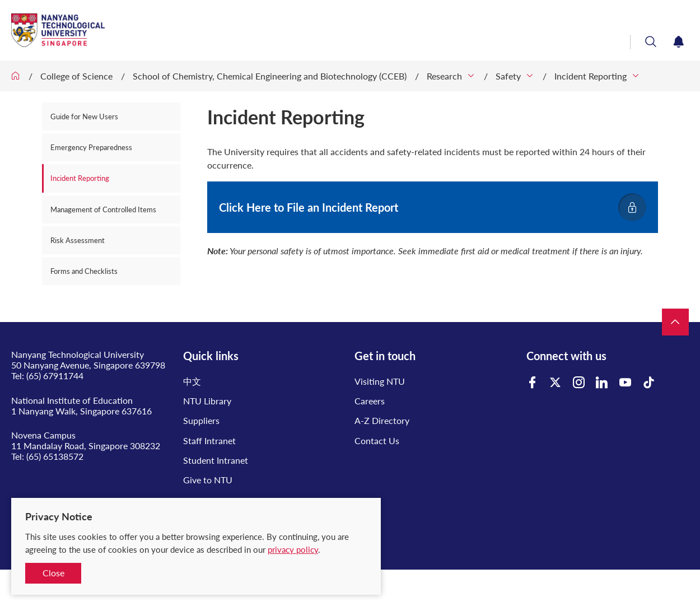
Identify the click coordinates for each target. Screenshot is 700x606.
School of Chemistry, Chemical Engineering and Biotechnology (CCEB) (270, 76)
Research (444, 76)
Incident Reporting (591, 76)
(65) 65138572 (55, 456)
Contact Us (377, 440)
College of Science (76, 76)
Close (53, 573)
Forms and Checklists (84, 271)
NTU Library (207, 401)
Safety (508, 76)
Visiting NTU (380, 381)
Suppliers (201, 420)
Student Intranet (216, 460)
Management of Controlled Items (103, 209)
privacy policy (293, 549)
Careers (370, 401)
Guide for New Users (84, 116)
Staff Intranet (209, 440)
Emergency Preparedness (91, 147)
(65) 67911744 (55, 376)
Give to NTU (208, 480)
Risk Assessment (78, 240)
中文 (192, 381)
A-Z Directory (382, 420)
